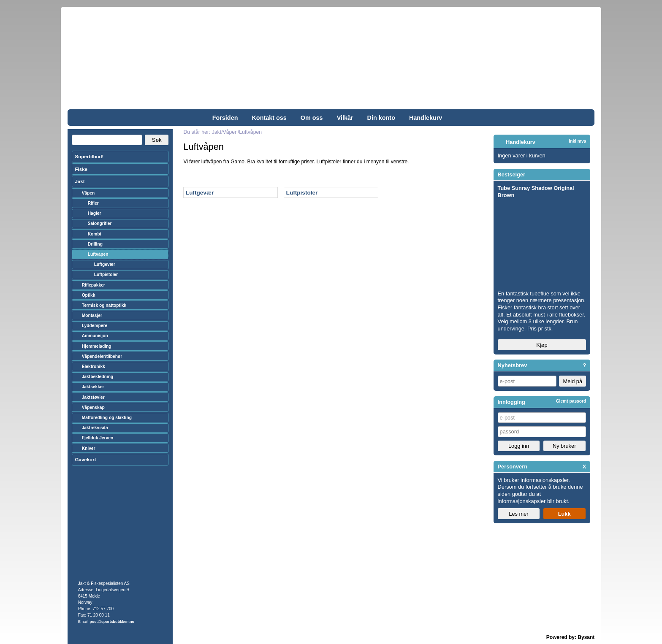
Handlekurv (426, 118)
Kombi (95, 234)
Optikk (89, 295)
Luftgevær (200, 193)
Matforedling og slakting (107, 418)
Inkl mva (577, 141)
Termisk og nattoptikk (104, 305)
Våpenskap (93, 407)
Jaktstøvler (93, 397)
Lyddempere (95, 326)
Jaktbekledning (98, 377)
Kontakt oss (269, 118)
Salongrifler (100, 223)
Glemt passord (571, 401)
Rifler (93, 203)
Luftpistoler (302, 193)
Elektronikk (94, 367)
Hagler (95, 213)
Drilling (95, 244)
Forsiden (225, 118)
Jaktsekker (93, 387)
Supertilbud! (90, 157)
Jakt (80, 181)
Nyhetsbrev (513, 365)
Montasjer (92, 315)
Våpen (88, 193)
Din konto (381, 118)
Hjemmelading (97, 346)
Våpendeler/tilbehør (102, 356)
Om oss (312, 118)
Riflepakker (94, 285)
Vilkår (345, 118)
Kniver (89, 448)
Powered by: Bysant (571, 637)
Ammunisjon (95, 336)
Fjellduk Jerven (98, 438)
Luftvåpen (98, 254)
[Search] (107, 140)
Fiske (81, 169)
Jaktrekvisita (95, 428)
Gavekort (86, 460)
